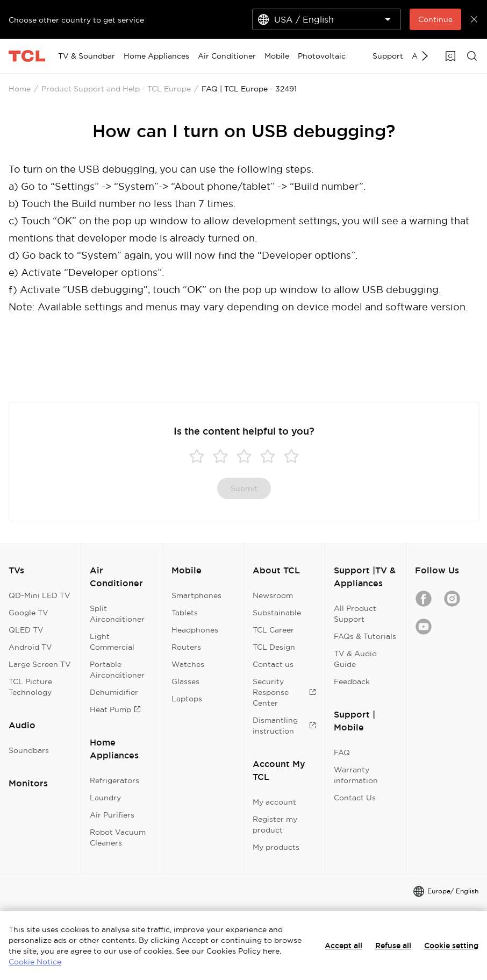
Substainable (277, 613)
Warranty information (356, 775)
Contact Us (355, 798)
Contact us (273, 664)
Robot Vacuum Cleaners (118, 837)
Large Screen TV (40, 664)
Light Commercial (112, 642)
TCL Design (274, 647)
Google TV (28, 613)
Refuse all (393, 946)
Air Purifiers (112, 815)
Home (20, 89)
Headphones (195, 630)
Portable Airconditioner (117, 670)
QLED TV (26, 630)
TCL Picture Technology (30, 687)
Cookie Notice (35, 962)
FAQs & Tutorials (365, 636)
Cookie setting (451, 946)
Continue (435, 19)
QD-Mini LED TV (40, 595)
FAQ (342, 752)
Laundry (105, 798)
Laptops (187, 699)
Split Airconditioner (117, 614)
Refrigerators (114, 780)
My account (274, 802)
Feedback (352, 681)
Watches (188, 664)
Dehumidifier (114, 692)
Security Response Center (284, 692)
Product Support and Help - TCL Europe (116, 89)
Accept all (343, 946)
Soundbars (29, 750)
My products (276, 847)
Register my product (275, 825)
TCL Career (273, 630)
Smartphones (196, 595)
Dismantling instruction (284, 726)
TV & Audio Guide (355, 659)
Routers (186, 647)
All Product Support (355, 614)
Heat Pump (115, 709)
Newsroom (273, 595)
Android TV (30, 647)
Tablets (185, 613)
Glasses (185, 681)
